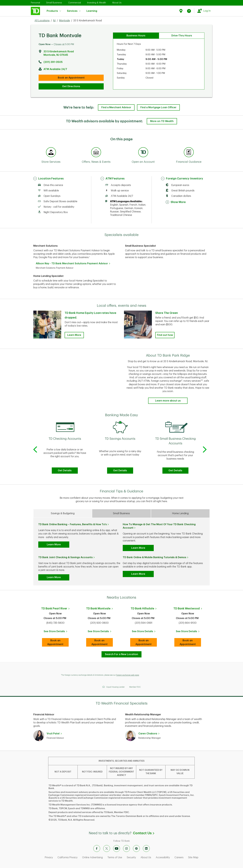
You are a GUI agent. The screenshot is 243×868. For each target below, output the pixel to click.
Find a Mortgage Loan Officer (158, 107)
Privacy (49, 857)
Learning (92, 9)
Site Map (193, 857)
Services (74, 11)
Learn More (54, 545)
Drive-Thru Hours (182, 36)
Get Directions (71, 86)
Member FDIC (135, 687)
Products (54, 11)
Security (131, 857)
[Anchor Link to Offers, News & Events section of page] (96, 153)
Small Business (54, 3)
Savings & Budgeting (63, 513)
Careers (179, 857)
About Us (117, 3)
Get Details (65, 471)
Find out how (165, 335)
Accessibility (163, 857)
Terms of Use (115, 857)
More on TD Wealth (162, 121)
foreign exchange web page (128, 675)
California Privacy (67, 857)
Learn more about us (168, 401)
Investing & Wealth (97, 3)
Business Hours (136, 36)
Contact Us (144, 833)
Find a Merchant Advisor (116, 107)
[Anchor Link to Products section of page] (143, 153)
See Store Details (56, 632)
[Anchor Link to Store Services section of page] (51, 153)
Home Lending (180, 513)
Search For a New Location (122, 654)
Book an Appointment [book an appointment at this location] (71, 78)
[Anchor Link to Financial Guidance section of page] (189, 153)
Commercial (75, 3)
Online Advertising (92, 857)
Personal (35, 3)
